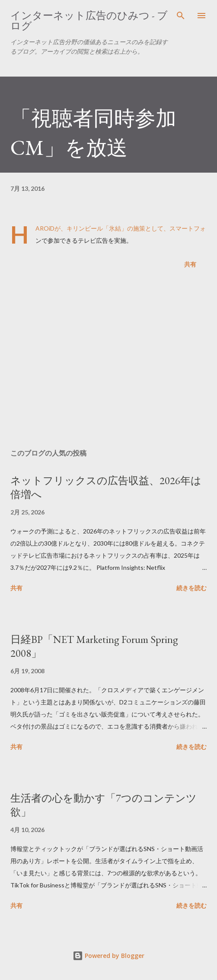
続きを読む (191, 588)
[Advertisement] (108, 360)
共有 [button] (190, 264)
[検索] (181, 16)
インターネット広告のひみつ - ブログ (89, 21)
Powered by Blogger (108, 956)
